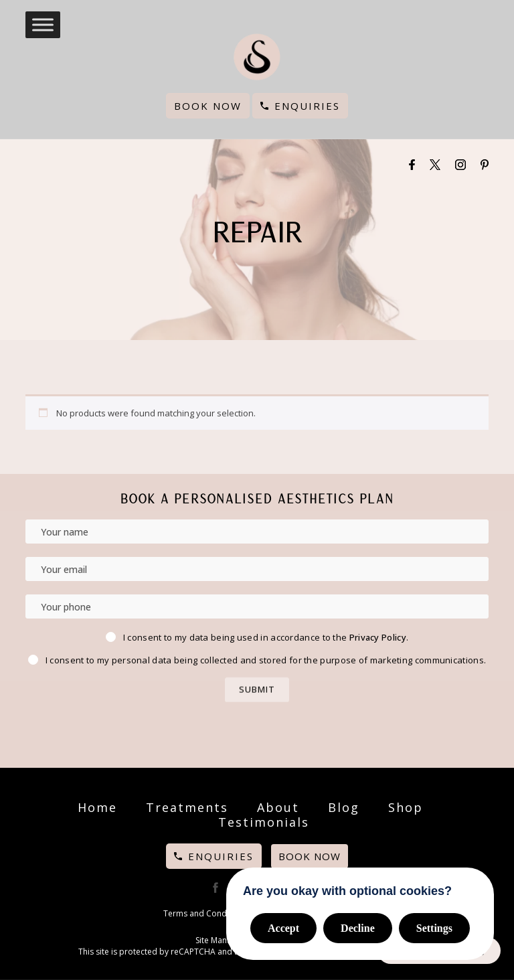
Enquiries (307, 106)
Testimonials (264, 822)
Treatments (187, 807)
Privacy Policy (378, 637)
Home (97, 807)
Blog (344, 807)
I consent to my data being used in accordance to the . (266, 637)
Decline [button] (358, 928)
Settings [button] (434, 928)
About (278, 807)
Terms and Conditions (205, 913)
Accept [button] (283, 928)
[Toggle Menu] (43, 24)
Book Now (208, 106)
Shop (406, 807)
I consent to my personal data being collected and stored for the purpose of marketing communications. (266, 660)
